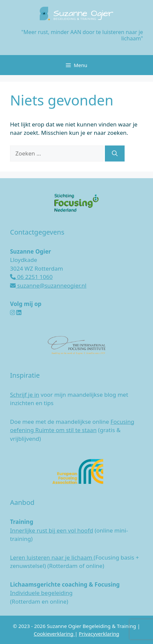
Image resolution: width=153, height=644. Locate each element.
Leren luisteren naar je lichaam (52, 557)
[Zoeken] (115, 153)
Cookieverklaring (54, 634)
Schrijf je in (25, 395)
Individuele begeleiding (41, 593)
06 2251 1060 (31, 277)
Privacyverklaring (99, 634)
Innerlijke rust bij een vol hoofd (52, 530)
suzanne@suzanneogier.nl (48, 285)
